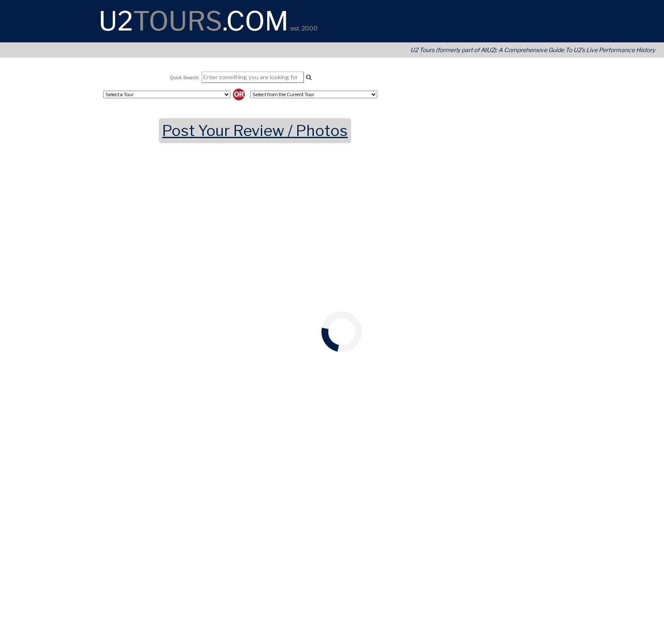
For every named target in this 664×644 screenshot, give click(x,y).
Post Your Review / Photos (255, 131)
